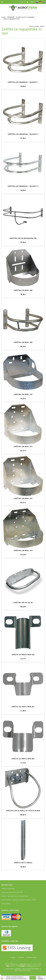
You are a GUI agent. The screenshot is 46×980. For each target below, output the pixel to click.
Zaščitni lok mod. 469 (23, 342)
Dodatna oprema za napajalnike (25, 17)
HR (43, 2)
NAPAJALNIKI (11, 17)
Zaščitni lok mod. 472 (23, 446)
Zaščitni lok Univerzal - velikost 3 (23, 186)
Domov (4, 17)
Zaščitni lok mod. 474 (23, 550)
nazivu (42, 26)
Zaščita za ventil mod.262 (23, 759)
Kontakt (22, 957)
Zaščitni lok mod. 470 (23, 394)
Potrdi (33, 978)
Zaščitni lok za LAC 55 (23, 602)
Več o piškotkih (40, 978)
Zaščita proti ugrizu (23, 863)
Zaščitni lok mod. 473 (23, 498)
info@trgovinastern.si (33, 966)
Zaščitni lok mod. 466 (23, 290)
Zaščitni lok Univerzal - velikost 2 (23, 134)
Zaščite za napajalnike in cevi (11, 19)
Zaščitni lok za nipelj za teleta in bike (23, 811)
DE (40, 2)
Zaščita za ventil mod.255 (23, 707)
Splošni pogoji (32, 957)
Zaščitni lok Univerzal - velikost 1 (23, 82)
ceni (38, 26)
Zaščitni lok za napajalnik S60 (23, 238)
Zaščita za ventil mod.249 (23, 655)
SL (37, 2)
